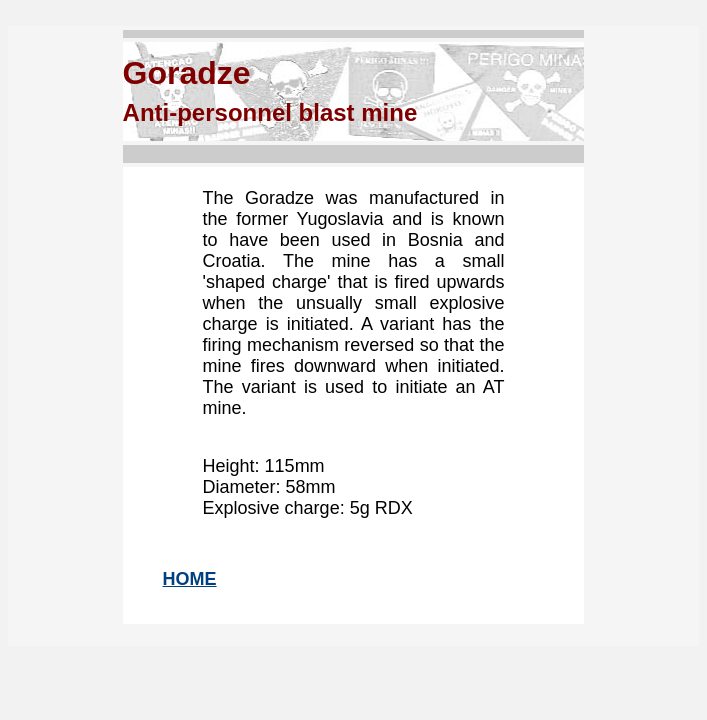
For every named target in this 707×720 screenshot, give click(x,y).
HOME (190, 579)
